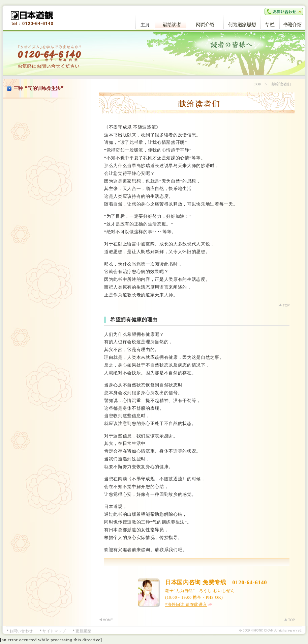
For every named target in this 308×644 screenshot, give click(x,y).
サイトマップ (54, 631)
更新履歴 (83, 631)
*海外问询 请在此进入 (186, 605)
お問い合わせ (21, 631)
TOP (257, 84)
